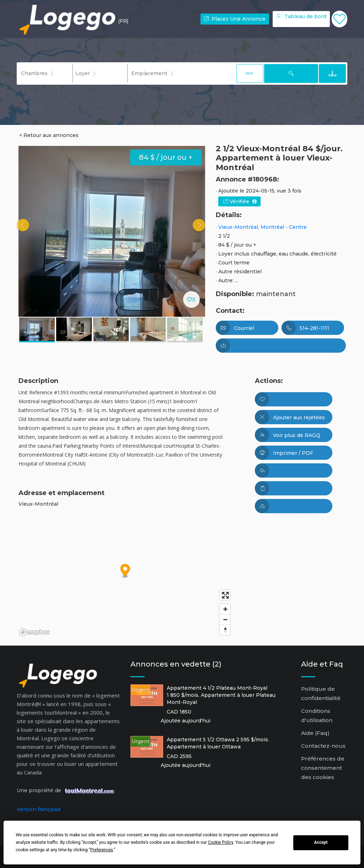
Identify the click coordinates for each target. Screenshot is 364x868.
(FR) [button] (123, 21)
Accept (321, 842)
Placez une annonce (235, 19)
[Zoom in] (225, 609)
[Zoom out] (225, 619)
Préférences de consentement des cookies (323, 768)
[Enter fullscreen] (225, 595)
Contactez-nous (323, 746)
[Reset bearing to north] (225, 630)
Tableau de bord (301, 16)
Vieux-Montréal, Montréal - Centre (263, 227)
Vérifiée (240, 201)
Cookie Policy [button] (221, 842)
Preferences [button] (102, 850)
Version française (39, 809)
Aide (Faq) (315, 733)
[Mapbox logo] (34, 632)
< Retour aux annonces (49, 135)
